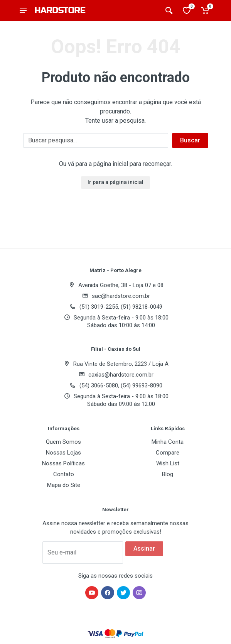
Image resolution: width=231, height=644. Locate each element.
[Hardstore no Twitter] (123, 593)
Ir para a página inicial (115, 182)
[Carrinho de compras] (206, 10)
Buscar (190, 140)
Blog (168, 474)
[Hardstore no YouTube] (92, 593)
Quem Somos (63, 442)
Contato (64, 474)
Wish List (168, 463)
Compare (168, 453)
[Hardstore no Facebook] (108, 593)
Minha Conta (168, 442)
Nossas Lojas (63, 453)
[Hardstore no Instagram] (139, 593)
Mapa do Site (64, 485)
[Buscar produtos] (169, 10)
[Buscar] (96, 140)
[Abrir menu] (23, 10)
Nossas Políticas (63, 463)
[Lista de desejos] (187, 10)
